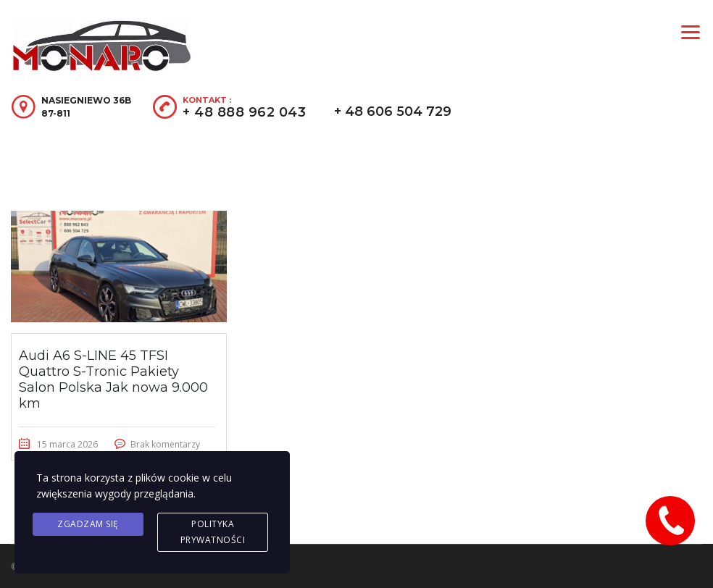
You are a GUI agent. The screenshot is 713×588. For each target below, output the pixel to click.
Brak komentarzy (165, 444)
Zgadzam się (88, 524)
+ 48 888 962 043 (244, 112)
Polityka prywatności (213, 532)
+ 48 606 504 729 (393, 112)
